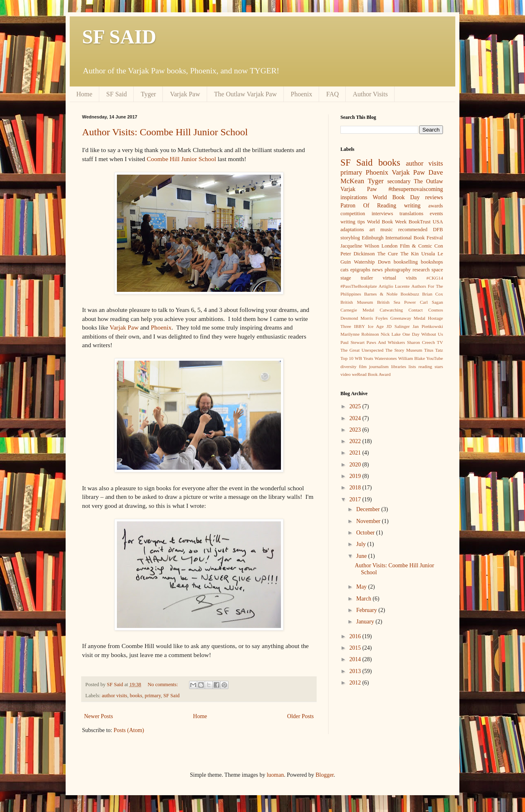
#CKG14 (435, 278)
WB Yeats (364, 358)
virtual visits (400, 278)
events (436, 214)
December (369, 509)
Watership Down (372, 262)
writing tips (353, 222)
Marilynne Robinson (360, 334)
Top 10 (347, 358)
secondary (399, 181)
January (366, 622)
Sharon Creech (421, 342)
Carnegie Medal (357, 310)
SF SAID (119, 37)
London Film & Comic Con (412, 246)
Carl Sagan (431, 302)
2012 (356, 683)
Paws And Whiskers (386, 342)
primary (153, 696)
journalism (379, 366)
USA (438, 222)
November (369, 521)
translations (411, 214)
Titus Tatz (434, 350)
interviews (382, 214)
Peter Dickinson (358, 254)
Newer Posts (98, 716)
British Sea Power (396, 302)
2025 (356, 406)
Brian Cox (433, 294)
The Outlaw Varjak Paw (245, 94)
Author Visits (370, 94)
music (386, 230)
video (346, 374)
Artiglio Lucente (394, 286)
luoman (275, 775)
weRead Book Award (371, 374)
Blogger (324, 775)
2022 (356, 441)
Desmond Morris (357, 318)
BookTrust (419, 222)
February (367, 610)
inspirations (354, 197)
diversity (348, 366)
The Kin (410, 254)
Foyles (382, 318)
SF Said (116, 94)
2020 (356, 465)
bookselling (406, 262)
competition (353, 214)
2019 (356, 476)
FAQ (332, 94)
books (136, 696)
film (363, 366)
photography (398, 270)
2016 (356, 636)
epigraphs (360, 270)
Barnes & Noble (381, 294)
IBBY (360, 326)
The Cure (388, 254)
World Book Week (387, 222)
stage (346, 278)
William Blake (412, 358)
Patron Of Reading (368, 206)
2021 (356, 453)
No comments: (163, 685)
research (421, 270)
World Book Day (396, 197)
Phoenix (301, 94)
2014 (356, 659)
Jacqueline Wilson (360, 246)
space (437, 270)
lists (412, 366)
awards (436, 206)
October (366, 533)
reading (425, 366)
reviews (434, 197)
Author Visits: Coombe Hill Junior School (165, 132)
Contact (416, 310)
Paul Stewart (353, 342)
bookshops (432, 262)
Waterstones (386, 358)
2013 (356, 671)
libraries (398, 366)
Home (84, 94)
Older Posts (300, 716)
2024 (356, 418)
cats (345, 270)
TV (440, 342)
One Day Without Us (423, 334)
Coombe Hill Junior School (181, 159)
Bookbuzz (410, 294)
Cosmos (436, 310)
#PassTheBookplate (359, 286)
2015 (356, 648)
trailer (367, 278)
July (362, 544)
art (372, 230)
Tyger (148, 94)
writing (412, 206)
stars (439, 366)
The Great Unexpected (362, 350)
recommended (413, 230)
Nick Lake (391, 334)
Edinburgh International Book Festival (402, 238)
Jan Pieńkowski (428, 326)
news (377, 270)
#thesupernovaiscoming (416, 189)
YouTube (435, 358)
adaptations (352, 230)
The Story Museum (404, 350)
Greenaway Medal (408, 318)
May (362, 587)
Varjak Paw (185, 94)
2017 (356, 499)
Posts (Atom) (129, 730)
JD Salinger (398, 326)
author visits (114, 696)
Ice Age (376, 326)
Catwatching (391, 310)
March (364, 599)
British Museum (357, 302)
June (362, 556)
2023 (356, 430)
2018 (356, 488)
